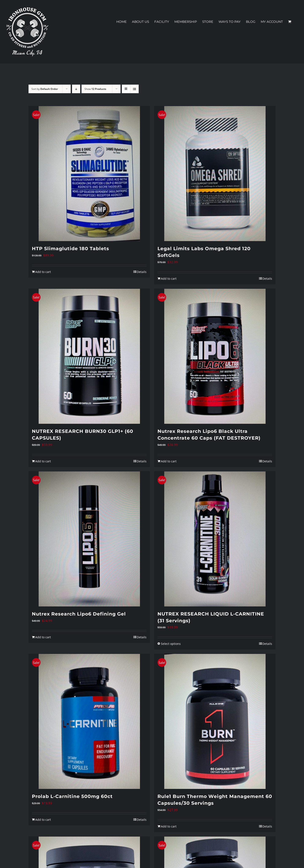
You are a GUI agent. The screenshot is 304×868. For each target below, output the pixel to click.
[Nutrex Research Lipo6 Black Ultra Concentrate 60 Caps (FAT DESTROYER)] (215, 356)
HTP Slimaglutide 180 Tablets (71, 249)
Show (95, 89)
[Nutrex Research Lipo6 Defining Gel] (89, 539)
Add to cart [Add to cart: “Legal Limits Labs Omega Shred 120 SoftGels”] (169, 279)
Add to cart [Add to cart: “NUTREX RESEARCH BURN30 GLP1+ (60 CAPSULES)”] (43, 461)
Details (142, 272)
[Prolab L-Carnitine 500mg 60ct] (89, 721)
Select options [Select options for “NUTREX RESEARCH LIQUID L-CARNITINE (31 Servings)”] (171, 644)
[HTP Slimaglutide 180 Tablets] (89, 174)
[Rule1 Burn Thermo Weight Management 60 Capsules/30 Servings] (215, 721)
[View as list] (134, 89)
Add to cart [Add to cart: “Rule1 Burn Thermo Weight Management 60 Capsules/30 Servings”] (169, 826)
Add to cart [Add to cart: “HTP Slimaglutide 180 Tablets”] (43, 272)
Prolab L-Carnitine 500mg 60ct (72, 796)
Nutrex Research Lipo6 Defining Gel (79, 614)
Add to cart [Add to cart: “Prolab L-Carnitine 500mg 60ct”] (43, 820)
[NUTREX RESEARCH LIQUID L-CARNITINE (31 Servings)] (215, 539)
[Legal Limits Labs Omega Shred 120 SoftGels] (215, 174)
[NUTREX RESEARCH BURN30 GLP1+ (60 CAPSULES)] (89, 356)
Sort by (45, 89)
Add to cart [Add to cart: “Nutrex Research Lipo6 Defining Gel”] (43, 637)
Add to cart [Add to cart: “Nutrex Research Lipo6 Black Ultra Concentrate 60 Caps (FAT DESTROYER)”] (169, 461)
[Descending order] (76, 89)
